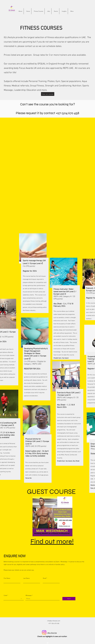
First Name (7, 578)
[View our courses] (48, 94)
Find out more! (52, 541)
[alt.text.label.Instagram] (48, 643)
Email (45, 578)
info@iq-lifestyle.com (54, 621)
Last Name (26, 578)
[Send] (69, 599)
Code (5, 595)
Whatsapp (29, 595)
